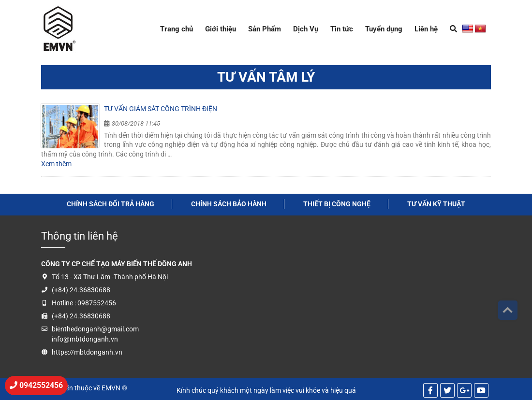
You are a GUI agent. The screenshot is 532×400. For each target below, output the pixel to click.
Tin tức (342, 29)
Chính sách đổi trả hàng (111, 204)
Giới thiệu (221, 29)
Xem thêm (56, 164)
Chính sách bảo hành (229, 204)
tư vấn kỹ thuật (436, 204)
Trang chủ (177, 29)
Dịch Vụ (306, 29)
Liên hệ (426, 29)
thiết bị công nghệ (337, 204)
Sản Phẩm (265, 29)
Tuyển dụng (384, 29)
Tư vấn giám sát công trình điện (161, 109)
